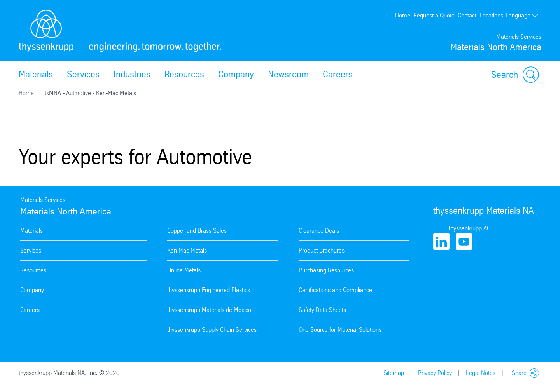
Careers (338, 74)
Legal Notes (481, 373)
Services (83, 74)
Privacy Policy (435, 373)
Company (236, 74)
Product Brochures (322, 250)
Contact (467, 15)
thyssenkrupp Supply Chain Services (212, 330)
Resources (184, 74)
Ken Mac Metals (187, 250)
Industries (132, 74)
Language (522, 15)
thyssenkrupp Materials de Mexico (209, 310)
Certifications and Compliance (335, 290)
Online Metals (184, 270)
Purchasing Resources (326, 270)
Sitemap (394, 373)
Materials (36, 74)
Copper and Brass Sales (197, 231)
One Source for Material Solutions (340, 330)
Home (403, 15)
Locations (491, 15)
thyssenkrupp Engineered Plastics (209, 290)
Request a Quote (434, 15)
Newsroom (288, 74)
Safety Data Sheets (322, 310)
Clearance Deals (319, 231)
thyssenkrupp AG (470, 228)
